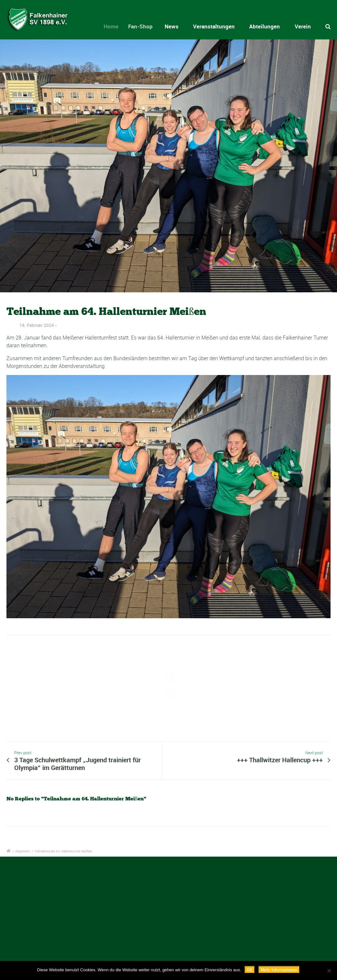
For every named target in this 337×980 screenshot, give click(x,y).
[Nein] (329, 971)
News (174, 26)
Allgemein (23, 851)
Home (115, 26)
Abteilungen (265, 26)
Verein (303, 26)
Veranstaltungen (214, 26)
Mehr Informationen (279, 970)
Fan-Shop (145, 26)
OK (250, 970)
